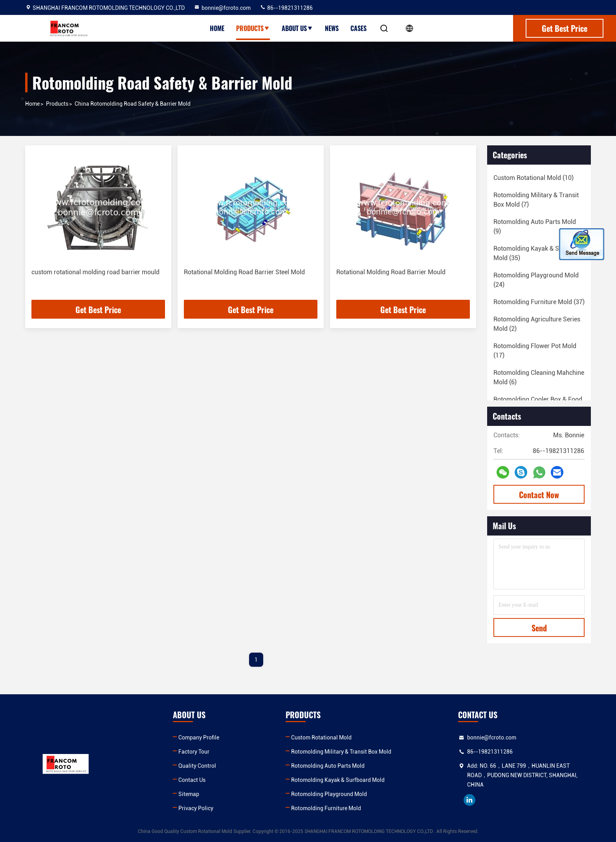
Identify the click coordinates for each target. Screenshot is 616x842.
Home (217, 28)
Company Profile (199, 737)
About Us (297, 28)
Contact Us (192, 780)
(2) (537, 324)
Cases (358, 28)
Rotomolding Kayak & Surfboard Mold (338, 780)
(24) (536, 280)
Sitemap (189, 794)
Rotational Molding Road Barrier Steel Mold (244, 272)
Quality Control (197, 766)
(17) (535, 351)
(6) (539, 377)
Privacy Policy (196, 808)
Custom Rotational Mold (321, 737)
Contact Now (539, 495)
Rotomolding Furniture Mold (326, 808)
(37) (539, 302)
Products (253, 28)
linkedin (469, 800)
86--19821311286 (286, 8)
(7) (536, 200)
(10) (533, 178)
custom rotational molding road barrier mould (95, 272)
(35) (538, 253)
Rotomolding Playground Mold (329, 794)
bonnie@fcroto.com (222, 8)
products (57, 104)
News (332, 28)
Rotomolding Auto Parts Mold (328, 766)
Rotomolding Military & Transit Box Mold (341, 752)
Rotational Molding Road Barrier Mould (391, 272)
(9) (535, 227)
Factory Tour (194, 752)
